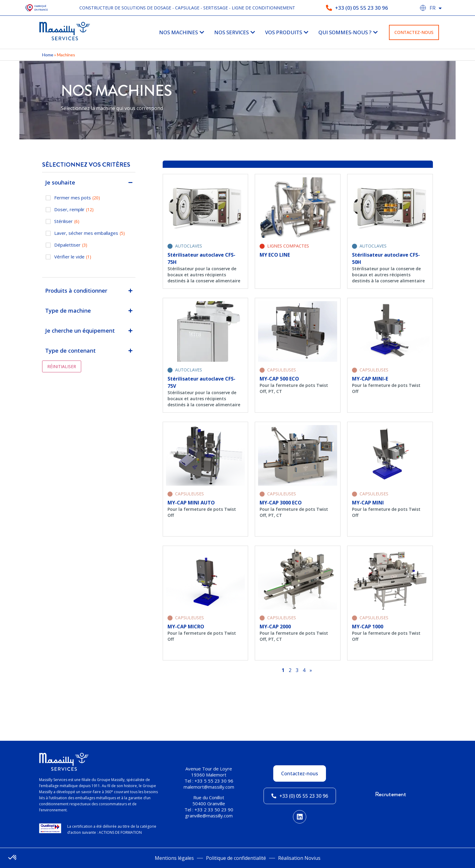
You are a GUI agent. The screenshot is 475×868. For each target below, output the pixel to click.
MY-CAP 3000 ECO (281, 503)
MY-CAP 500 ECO (279, 379)
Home (48, 55)
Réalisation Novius (299, 858)
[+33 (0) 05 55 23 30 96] (329, 8)
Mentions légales (174, 858)
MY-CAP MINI (368, 503)
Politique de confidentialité (236, 858)
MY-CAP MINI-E (370, 379)
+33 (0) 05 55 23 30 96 (362, 8)
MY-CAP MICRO (186, 627)
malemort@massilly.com (209, 787)
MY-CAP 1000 (368, 627)
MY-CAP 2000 (275, 627)
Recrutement (391, 794)
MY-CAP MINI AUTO (191, 503)
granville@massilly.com (209, 816)
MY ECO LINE (275, 255)
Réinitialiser (62, 366)
